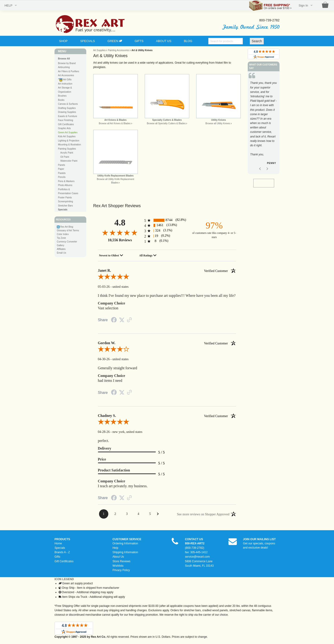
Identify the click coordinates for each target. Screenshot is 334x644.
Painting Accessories (119, 50)
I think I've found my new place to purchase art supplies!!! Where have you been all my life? (167, 296)
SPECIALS (88, 41)
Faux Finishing (66, 120)
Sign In (303, 5)
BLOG (188, 41)
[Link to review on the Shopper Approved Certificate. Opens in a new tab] (129, 320)
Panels (62, 165)
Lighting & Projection (69, 141)
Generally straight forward (118, 368)
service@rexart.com (198, 557)
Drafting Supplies (67, 108)
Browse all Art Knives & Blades (115, 123)
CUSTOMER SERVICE (127, 539)
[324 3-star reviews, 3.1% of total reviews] (167, 231)
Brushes (62, 96)
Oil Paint (65, 157)
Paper (61, 169)
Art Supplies (100, 50)
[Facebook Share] (114, 321)
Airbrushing (64, 67)
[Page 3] (127, 514)
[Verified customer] (220, 271)
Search (257, 41)
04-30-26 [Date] (104, 359)
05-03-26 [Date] (104, 287)
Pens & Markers (66, 181)
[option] (264, 124)
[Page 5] (150, 514)
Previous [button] (260, 162)
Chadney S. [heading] (167, 416)
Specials (60, 548)
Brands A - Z (62, 552)
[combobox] (112, 255)
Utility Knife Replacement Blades (116, 176)
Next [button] (267, 162)
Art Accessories (66, 75)
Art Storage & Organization (65, 90)
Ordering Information (125, 543)
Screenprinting (65, 201)
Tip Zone (61, 238)
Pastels (62, 173)
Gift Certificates (66, 124)
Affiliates (61, 249)
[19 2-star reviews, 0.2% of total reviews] (167, 236)
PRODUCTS (62, 539)
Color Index (63, 234)
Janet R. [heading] (167, 271)
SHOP (63, 41)
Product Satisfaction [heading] (114, 470)
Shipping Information (125, 552)
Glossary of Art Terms (68, 230)
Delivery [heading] (105, 448)
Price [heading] (102, 459)
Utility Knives (218, 120)
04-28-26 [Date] (104, 432)
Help (115, 548)
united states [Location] (121, 287)
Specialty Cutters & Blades (167, 120)
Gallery (61, 245)
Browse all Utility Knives (218, 123)
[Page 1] (104, 514)
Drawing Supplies (67, 112)
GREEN (115, 41)
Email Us (61, 253)
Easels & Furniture (67, 116)
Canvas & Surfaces (68, 104)
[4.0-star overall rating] (167, 350)
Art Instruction (65, 84)
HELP (8, 5)
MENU (62, 51)
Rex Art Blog (67, 227)
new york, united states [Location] (127, 432)
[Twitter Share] (122, 320)
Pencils (62, 177)
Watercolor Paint (69, 161)
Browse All (64, 59)
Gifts (57, 557)
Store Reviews (121, 561)
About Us (118, 557)
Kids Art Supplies (67, 136)
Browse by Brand (67, 63)
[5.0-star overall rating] (167, 278)
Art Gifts (65, 80)
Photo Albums (65, 185)
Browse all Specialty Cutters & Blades (166, 123)
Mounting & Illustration (69, 145)
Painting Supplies (67, 149)
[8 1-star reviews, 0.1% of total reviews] (167, 241)
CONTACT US (194, 539)
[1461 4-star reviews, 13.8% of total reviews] (167, 225)
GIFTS (139, 41)
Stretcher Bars (65, 206)
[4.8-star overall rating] (120, 232)
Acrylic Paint (67, 153)
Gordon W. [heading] (167, 343)
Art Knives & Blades (116, 120)
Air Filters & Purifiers (69, 71)
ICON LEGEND (64, 579)
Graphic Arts (64, 128)
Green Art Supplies (68, 132)
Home (58, 543)
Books (61, 100)
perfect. (103, 441)
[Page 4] (138, 514)
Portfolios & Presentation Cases (68, 191)
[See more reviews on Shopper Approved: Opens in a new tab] (203, 514)
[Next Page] (158, 514)
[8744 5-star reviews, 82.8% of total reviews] (167, 220)
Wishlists (118, 566)
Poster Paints (65, 198)
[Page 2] (115, 514)
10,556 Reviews (120, 240)
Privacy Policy (121, 570)
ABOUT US (164, 41)
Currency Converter (67, 242)
